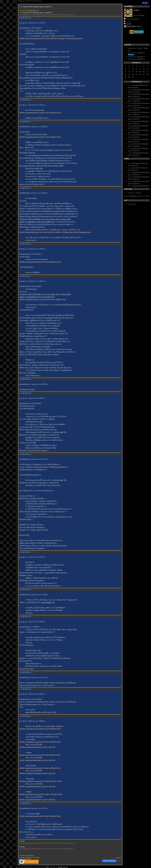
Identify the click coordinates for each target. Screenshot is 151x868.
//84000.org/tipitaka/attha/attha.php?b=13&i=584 (37, 747)
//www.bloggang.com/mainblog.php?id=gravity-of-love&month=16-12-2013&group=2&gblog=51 (47, 843)
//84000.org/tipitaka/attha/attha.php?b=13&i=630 (37, 787)
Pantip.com (20, 867)
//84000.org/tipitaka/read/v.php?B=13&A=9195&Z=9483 (40, 742)
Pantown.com (40, 867)
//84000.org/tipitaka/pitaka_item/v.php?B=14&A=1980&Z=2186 (43, 300)
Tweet (119, 861)
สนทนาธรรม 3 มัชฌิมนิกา (136, 57)
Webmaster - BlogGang (135, 193)
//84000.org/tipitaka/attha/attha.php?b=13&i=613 (37, 773)
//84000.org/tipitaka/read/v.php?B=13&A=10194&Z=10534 (41, 794)
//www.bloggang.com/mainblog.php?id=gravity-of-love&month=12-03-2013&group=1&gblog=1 (47, 849)
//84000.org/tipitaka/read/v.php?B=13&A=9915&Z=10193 (40, 781)
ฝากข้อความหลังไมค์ (132, 19)
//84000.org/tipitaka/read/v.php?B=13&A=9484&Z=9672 (40, 755)
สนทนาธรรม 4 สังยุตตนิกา (136, 59)
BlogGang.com (53, 867)
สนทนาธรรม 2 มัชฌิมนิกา (136, 53)
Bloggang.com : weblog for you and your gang (30, 1)
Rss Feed (128, 21)
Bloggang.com (132, 204)
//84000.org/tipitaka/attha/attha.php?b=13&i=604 (37, 760)
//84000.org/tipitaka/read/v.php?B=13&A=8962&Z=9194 (40, 729)
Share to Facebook (109, 861)
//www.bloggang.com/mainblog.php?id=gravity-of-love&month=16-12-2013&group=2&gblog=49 (47, 15)
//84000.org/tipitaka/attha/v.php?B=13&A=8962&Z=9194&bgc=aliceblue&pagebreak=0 (51, 39)
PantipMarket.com (30, 867)
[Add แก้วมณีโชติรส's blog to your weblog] (137, 196)
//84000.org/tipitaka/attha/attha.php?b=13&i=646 (37, 800)
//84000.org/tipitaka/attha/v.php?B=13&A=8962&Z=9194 (40, 113)
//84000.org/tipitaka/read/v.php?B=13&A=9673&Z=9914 (40, 768)
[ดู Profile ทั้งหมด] (139, 15)
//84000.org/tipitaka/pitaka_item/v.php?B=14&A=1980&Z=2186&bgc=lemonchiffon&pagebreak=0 (55, 232)
